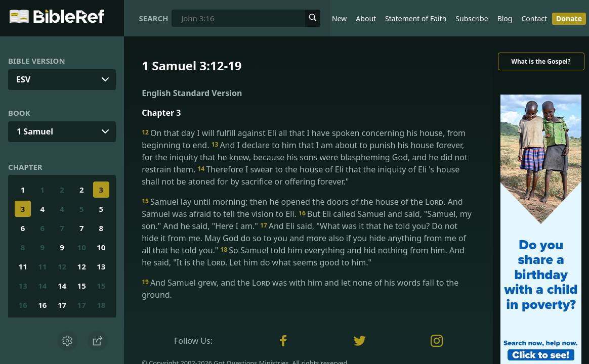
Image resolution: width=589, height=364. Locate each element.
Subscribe (472, 18)
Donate (569, 18)
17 (62, 305)
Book (19, 113)
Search (154, 18)
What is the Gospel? (541, 61)
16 (23, 305)
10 (82, 247)
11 (23, 266)
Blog (505, 18)
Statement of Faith (416, 18)
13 (101, 266)
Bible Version (37, 61)
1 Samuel (35, 131)
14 (42, 286)
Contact (534, 18)
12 (62, 266)
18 (101, 305)
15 (82, 286)
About (366, 18)
